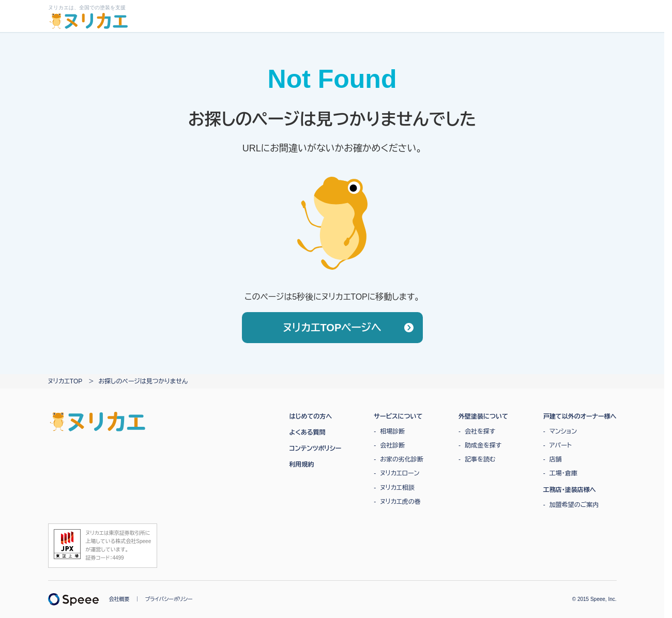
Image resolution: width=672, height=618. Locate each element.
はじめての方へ (311, 416)
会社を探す (480, 431)
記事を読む (480, 459)
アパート (561, 445)
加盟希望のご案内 (574, 505)
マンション (563, 431)
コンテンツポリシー (316, 449)
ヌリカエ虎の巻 (400, 502)
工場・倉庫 (563, 473)
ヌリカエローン (400, 473)
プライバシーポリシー (169, 599)
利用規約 (302, 465)
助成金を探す (483, 445)
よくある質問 (308, 432)
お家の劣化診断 (402, 459)
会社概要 (119, 599)
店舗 (556, 459)
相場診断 (392, 431)
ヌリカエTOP (65, 381)
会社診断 (392, 445)
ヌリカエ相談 (397, 488)
